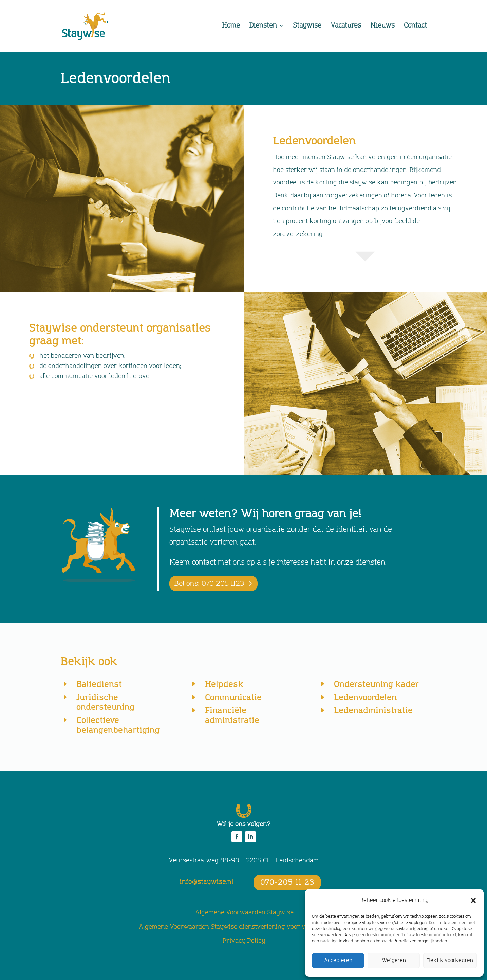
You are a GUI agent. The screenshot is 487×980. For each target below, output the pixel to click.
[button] (473, 901)
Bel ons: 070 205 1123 (209, 584)
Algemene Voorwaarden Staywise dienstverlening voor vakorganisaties (244, 927)
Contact (415, 26)
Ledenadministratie (373, 710)
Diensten (263, 26)
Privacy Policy (244, 941)
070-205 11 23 (287, 883)
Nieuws (382, 26)
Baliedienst (99, 684)
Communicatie (233, 698)
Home (231, 26)
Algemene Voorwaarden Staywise (244, 913)
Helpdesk (224, 684)
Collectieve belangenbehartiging (118, 725)
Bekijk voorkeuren (450, 960)
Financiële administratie (232, 715)
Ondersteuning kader (376, 684)
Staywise (307, 26)
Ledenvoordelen (365, 698)
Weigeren (394, 960)
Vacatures (346, 26)
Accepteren (338, 960)
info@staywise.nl (207, 882)
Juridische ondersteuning (105, 702)
